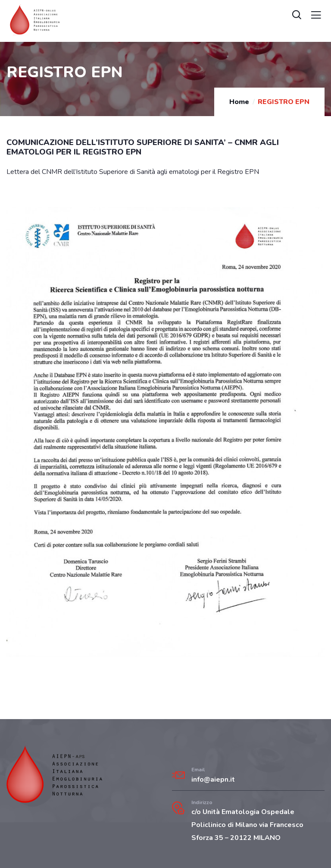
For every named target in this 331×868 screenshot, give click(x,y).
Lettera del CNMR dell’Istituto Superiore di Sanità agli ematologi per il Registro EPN (133, 172)
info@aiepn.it (213, 780)
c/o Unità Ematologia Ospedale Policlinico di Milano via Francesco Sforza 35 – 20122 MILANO (247, 825)
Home (239, 102)
